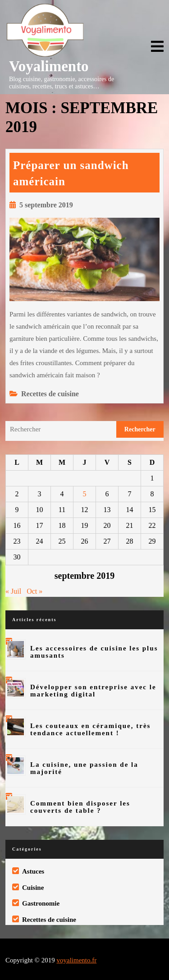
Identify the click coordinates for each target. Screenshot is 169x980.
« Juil (13, 591)
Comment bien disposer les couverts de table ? (80, 807)
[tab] (157, 47)
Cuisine (33, 888)
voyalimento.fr (76, 960)
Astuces (33, 871)
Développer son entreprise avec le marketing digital (93, 691)
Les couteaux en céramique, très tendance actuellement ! (90, 729)
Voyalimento (49, 66)
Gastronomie (41, 903)
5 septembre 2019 (46, 205)
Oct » (34, 591)
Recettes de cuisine (50, 394)
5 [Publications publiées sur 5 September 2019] (85, 494)
